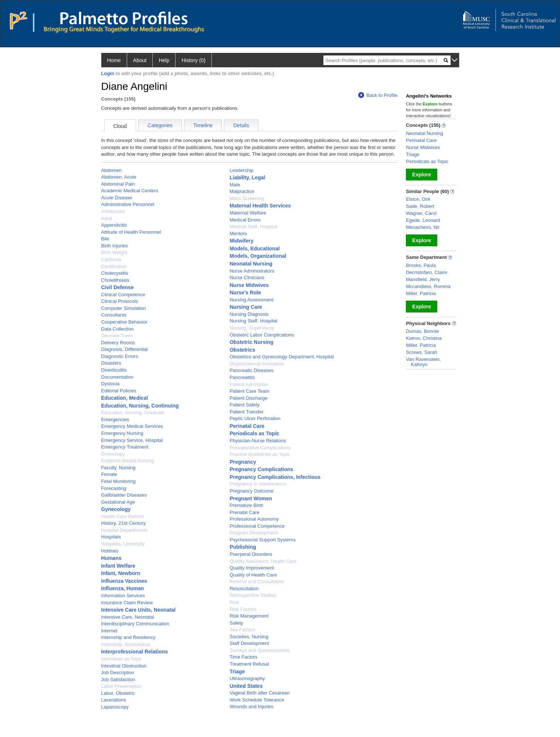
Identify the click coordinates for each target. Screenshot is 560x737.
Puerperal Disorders (251, 554)
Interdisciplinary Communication (135, 624)
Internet (109, 631)
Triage (237, 672)
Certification (114, 266)
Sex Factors (242, 630)
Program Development (254, 533)
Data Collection (118, 329)
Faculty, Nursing (118, 468)
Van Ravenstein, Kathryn (423, 362)
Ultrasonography (247, 678)
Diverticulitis (114, 370)
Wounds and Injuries (251, 706)
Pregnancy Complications (261, 469)
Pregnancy (243, 462)
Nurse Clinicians (247, 278)
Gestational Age (118, 502)
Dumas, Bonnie (422, 331)
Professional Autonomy (254, 519)
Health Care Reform (123, 516)
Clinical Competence (123, 295)
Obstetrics (242, 350)
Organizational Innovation (257, 364)
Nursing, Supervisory (252, 328)
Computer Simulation (124, 308)
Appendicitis (114, 225)
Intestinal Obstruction (124, 666)
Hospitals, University (123, 544)
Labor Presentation (122, 686)
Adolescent (113, 211)
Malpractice (242, 191)
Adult (107, 218)
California (111, 259)
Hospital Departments (124, 530)
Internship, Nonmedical (126, 644)
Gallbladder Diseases (124, 495)
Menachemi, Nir (423, 227)
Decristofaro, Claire (426, 272)
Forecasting (114, 488)
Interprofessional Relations (135, 652)
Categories (160, 125)
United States (246, 686)
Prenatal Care (244, 512)
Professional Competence (257, 526)
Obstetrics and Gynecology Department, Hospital (282, 357)
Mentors (238, 234)
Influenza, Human (123, 588)
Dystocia (111, 384)
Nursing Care (246, 307)
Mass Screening (247, 198)
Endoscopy (113, 454)
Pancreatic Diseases (252, 370)
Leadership (241, 170)
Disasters (111, 363)
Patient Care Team (249, 391)
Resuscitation (244, 589)
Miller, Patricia (421, 293)
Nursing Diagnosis (249, 314)
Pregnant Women (251, 498)
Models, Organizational (258, 256)
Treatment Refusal (249, 664)
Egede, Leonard (423, 220)
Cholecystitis (115, 273)
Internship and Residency (128, 637)
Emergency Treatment (125, 447)
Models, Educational (254, 249)
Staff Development (249, 643)
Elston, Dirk (418, 199)
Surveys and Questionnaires (260, 650)
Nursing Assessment (252, 300)
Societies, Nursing (249, 637)
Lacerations (114, 700)
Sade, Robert (420, 206)
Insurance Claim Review (127, 603)
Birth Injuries (115, 246)
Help (164, 60)
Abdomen (112, 170)
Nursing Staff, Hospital (253, 321)
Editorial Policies (119, 391)
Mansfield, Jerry (423, 279)
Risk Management (249, 616)
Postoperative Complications (260, 448)
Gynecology (116, 509)
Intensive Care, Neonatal (128, 617)
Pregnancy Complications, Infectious (275, 477)
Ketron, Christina (424, 338)
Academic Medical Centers (130, 191)
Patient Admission (249, 384)
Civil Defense (118, 287)
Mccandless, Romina (428, 286)
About (140, 60)
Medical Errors (245, 220)
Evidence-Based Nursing (128, 461)
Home (114, 60)
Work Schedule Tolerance (257, 700)
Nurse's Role (245, 293)
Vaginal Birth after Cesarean (259, 693)
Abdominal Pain (118, 184)
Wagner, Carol (421, 213)
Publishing (243, 547)
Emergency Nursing (122, 433)
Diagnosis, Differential (125, 349)
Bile (105, 239)
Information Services (123, 596)
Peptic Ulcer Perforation (255, 418)
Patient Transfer (247, 412)
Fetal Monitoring (118, 481)
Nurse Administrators (252, 271)
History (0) (194, 60)
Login (108, 73)
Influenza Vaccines (124, 581)
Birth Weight (114, 252)
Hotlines (110, 551)
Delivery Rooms (118, 343)
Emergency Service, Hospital (132, 440)
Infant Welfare (118, 566)
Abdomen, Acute (119, 177)
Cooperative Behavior (124, 322)
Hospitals (111, 537)
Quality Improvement (252, 568)
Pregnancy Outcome (252, 491)
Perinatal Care (247, 426)
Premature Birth (246, 505)
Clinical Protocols (120, 301)
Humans (111, 558)
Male (235, 185)
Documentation (117, 377)
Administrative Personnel (128, 204)
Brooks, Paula (421, 265)
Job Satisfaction (118, 679)
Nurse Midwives (249, 285)
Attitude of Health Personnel (131, 232)
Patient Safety (245, 405)
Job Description (118, 672)
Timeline (203, 125)
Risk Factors (243, 609)
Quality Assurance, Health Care (263, 561)
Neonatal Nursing (251, 264)
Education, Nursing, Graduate (133, 413)
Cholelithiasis (116, 280)
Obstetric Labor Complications (262, 335)
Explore (422, 175)
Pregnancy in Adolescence (258, 484)
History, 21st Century (123, 523)
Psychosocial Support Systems (262, 540)
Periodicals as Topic (254, 433)
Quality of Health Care (253, 575)
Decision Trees (117, 336)
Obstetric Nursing (251, 342)
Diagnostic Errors (120, 356)
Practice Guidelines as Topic (260, 454)
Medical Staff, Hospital (253, 226)
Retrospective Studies (253, 595)
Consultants (114, 315)
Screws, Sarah (422, 352)
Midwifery (242, 241)
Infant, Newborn (121, 573)
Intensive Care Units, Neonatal (139, 610)
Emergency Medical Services (132, 426)
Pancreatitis (242, 377)
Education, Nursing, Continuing (140, 406)
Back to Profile (378, 95)
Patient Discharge (249, 398)
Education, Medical (125, 398)
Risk (234, 602)
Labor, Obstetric (118, 693)
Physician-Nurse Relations (258, 441)
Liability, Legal (247, 178)
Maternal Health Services (260, 206)
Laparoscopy (115, 707)
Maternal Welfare (248, 213)
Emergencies (115, 420)
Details (241, 125)
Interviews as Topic (122, 659)
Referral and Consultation (257, 582)
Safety (236, 623)
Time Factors (243, 657)
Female (109, 474)
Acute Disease (117, 198)
